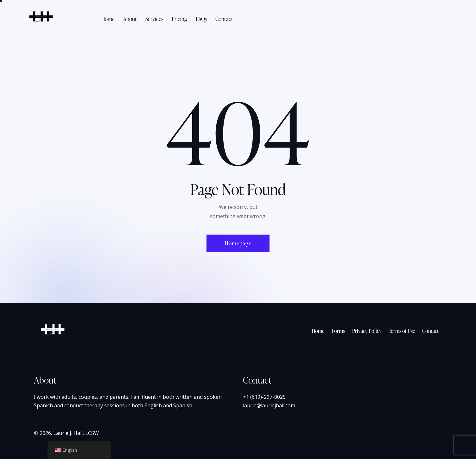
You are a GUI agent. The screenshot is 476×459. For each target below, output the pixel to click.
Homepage (238, 243)
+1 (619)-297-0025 (264, 397)
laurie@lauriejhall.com (269, 405)
